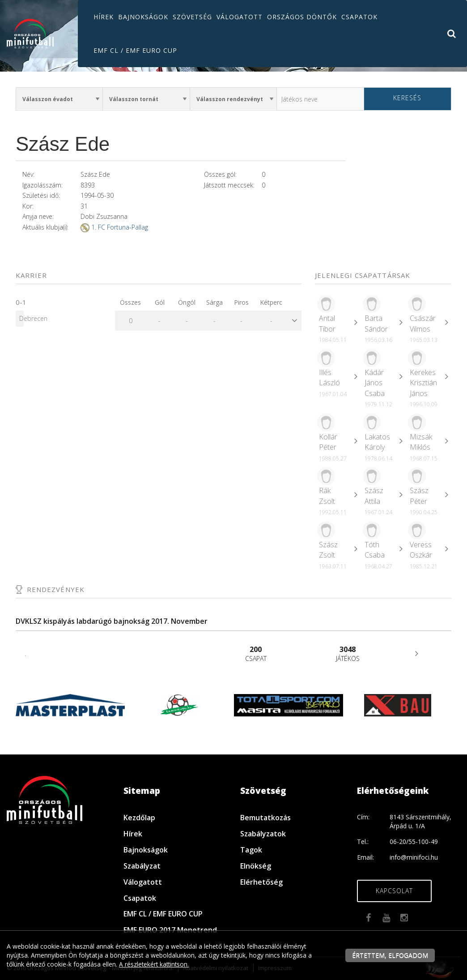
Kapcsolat (394, 891)
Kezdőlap (139, 818)
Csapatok (359, 17)
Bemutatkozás (265, 818)
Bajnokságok (143, 17)
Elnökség (256, 866)
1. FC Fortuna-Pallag (120, 227)
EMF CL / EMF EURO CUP (135, 50)
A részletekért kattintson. (155, 964)
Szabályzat (142, 866)
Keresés (407, 98)
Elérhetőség (261, 882)
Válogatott (240, 17)
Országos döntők (302, 17)
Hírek (104, 17)
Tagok (251, 850)
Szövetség (192, 17)
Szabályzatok (263, 834)
